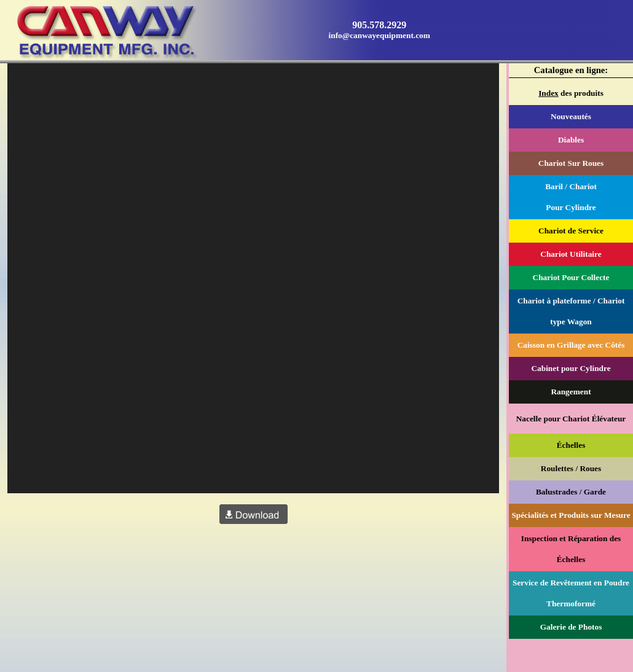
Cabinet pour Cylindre (571, 368)
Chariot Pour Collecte (571, 277)
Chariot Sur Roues (571, 163)
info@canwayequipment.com (379, 35)
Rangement (571, 392)
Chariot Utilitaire (571, 254)
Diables (571, 140)
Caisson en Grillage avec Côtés (571, 345)
